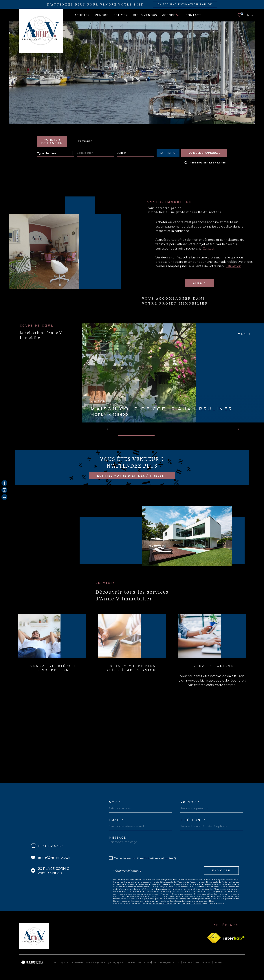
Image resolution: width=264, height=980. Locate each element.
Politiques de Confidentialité (162, 903)
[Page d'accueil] (38, 31)
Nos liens (187, 962)
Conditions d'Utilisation (191, 903)
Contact (193, 15)
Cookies (218, 962)
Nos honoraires (127, 962)
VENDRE (102, 15)
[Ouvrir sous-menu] (178, 15)
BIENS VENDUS (145, 15)
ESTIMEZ (121, 15)
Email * (116, 820)
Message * (119, 838)
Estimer (85, 141)
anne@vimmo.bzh (54, 857)
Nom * (115, 802)
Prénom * (190, 802)
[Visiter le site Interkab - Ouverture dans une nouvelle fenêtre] (234, 938)
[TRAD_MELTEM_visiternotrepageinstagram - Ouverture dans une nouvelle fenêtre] (4, 490)
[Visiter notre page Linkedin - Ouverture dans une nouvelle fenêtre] (4, 497)
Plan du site (144, 962)
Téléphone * (193, 820)
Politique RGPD (203, 962)
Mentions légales (162, 962)
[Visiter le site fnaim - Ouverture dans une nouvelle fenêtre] (214, 938)
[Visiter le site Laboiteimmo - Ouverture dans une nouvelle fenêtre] (32, 962)
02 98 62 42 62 (51, 846)
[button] (237, 429)
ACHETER (82, 15)
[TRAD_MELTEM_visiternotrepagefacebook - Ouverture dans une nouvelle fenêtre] (4, 483)
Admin (177, 962)
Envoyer (221, 870)
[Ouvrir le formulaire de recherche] (168, 153)
